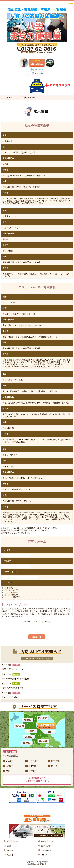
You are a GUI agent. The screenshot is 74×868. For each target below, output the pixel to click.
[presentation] (37, 627)
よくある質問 (46, 850)
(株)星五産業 (46, 846)
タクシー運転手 (11, 593)
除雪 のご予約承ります (13, 688)
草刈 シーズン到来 (10, 697)
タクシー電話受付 (12, 597)
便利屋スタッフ (11, 590)
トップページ (7, 98)
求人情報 (10, 855)
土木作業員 (9, 588)
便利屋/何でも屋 (13, 842)
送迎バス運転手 (11, 595)
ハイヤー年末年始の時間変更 (15, 679)
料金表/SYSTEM (47, 842)
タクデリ (44, 855)
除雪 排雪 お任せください (14, 669)
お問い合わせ (12, 850)
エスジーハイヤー (13, 846)
